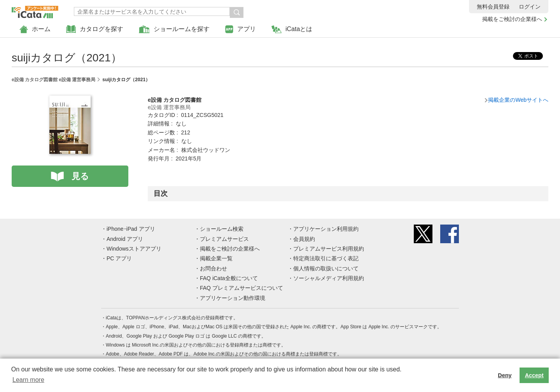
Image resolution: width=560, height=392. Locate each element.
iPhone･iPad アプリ (131, 229)
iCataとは (292, 29)
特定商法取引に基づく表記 (326, 258)
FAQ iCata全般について (229, 278)
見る (80, 176)
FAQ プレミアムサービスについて (241, 288)
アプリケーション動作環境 (233, 298)
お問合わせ (213, 268)
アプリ (241, 29)
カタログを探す (95, 29)
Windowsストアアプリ (134, 249)
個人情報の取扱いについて (326, 268)
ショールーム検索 (222, 229)
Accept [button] (534, 375)
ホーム (35, 29)
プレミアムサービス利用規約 (329, 249)
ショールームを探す (174, 29)
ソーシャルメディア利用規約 (329, 278)
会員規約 (304, 239)
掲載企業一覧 (216, 258)
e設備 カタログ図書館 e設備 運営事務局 (53, 80)
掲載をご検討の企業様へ (512, 19)
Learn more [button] (28, 380)
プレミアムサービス (224, 239)
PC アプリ (119, 258)
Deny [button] (505, 375)
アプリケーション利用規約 (326, 229)
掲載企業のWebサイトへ (518, 100)
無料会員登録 (493, 7)
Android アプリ (125, 239)
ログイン (530, 7)
